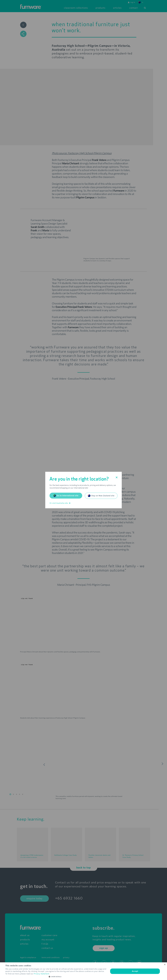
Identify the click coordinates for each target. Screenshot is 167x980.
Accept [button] (135, 971)
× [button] (165, 965)
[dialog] (83, 971)
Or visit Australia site (60, 503)
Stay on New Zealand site (101, 496)
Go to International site (66, 496)
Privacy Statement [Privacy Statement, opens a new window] (42, 974)
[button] (56, 977)
